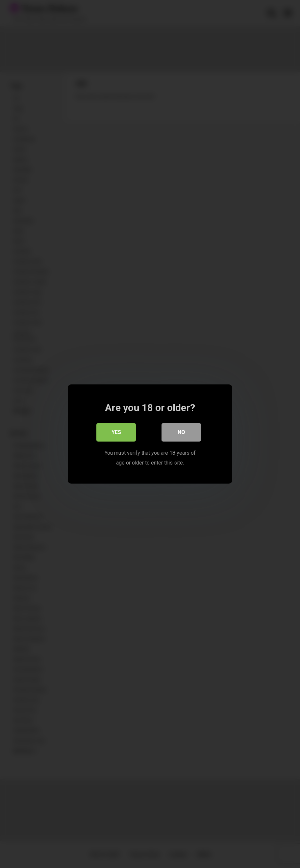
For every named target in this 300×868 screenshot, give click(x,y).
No (181, 432)
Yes (116, 432)
